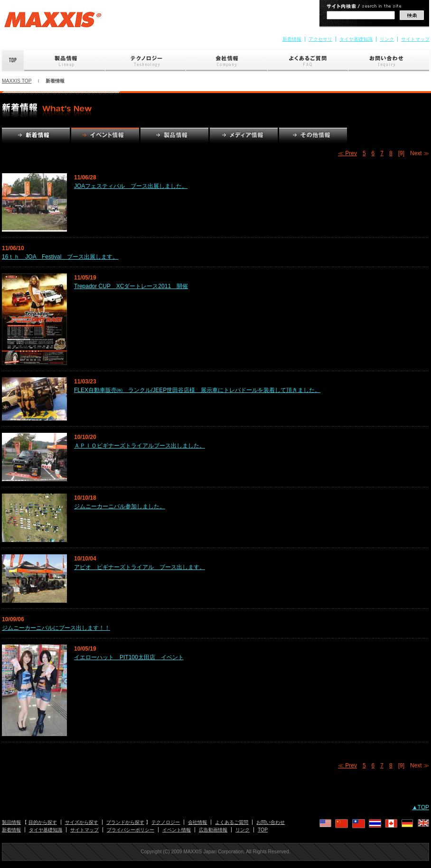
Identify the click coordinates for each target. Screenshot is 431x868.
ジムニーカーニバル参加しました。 (120, 506)
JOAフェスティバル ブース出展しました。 (131, 186)
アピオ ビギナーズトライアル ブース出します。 (140, 567)
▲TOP (421, 807)
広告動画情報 (213, 830)
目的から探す (43, 822)
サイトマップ (415, 39)
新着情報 (292, 39)
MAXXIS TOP (17, 81)
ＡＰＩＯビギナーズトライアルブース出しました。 (140, 446)
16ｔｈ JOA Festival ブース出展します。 (60, 257)
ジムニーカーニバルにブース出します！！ (56, 628)
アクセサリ (320, 39)
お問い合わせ (390, 61)
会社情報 (227, 61)
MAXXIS (53, 23)
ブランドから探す (125, 822)
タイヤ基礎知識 (356, 39)
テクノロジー (146, 61)
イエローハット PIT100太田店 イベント (129, 657)
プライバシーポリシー (131, 830)
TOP (263, 830)
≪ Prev (347, 153)
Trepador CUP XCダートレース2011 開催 (131, 286)
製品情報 (65, 61)
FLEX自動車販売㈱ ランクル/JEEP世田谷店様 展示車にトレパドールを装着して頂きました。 (197, 390)
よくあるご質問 (308, 61)
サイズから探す (82, 822)
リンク (387, 39)
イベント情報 (177, 830)
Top (12, 61)
